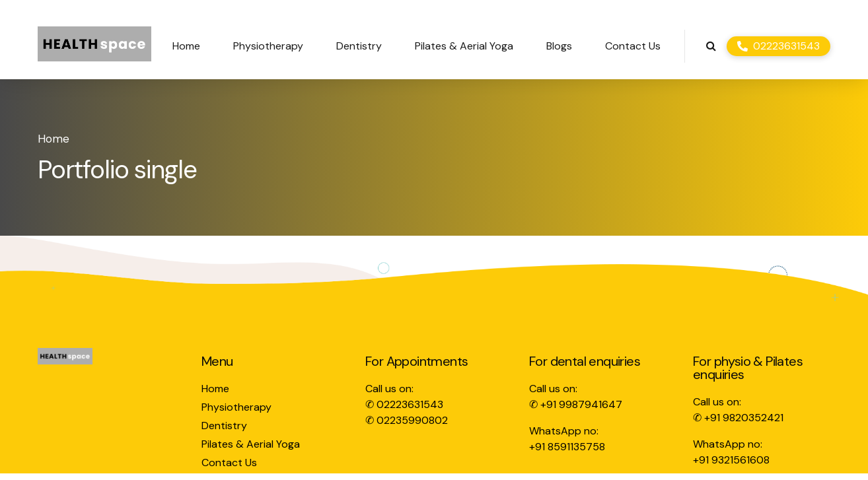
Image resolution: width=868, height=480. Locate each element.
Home (186, 46)
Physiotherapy (268, 46)
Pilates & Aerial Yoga (464, 46)
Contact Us (633, 46)
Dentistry (359, 46)
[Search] (711, 46)
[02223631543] (778, 46)
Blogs (559, 46)
